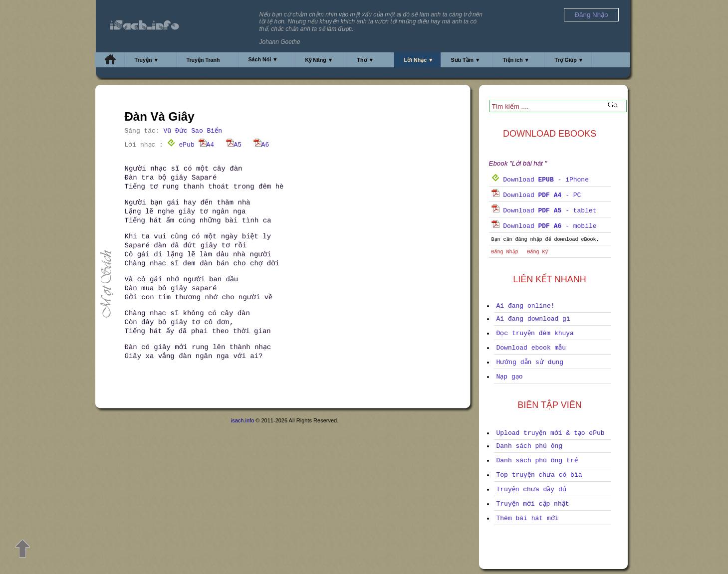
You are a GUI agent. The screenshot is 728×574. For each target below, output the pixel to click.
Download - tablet (544, 211)
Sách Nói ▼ (263, 59)
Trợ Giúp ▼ (569, 60)
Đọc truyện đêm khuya (535, 333)
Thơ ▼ (366, 60)
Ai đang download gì (533, 319)
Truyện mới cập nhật (533, 504)
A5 (234, 145)
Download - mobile (544, 226)
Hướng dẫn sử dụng (530, 362)
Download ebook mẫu (531, 348)
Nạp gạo (510, 377)
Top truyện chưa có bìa (539, 475)
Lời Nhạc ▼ (419, 60)
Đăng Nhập (505, 252)
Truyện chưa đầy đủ (531, 489)
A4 (207, 145)
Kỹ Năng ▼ (319, 60)
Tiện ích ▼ (516, 60)
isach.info (243, 420)
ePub (181, 145)
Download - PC (536, 195)
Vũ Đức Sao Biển (193, 131)
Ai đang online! (526, 306)
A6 (261, 145)
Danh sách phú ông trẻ (537, 461)
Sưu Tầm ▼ (466, 60)
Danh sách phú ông (530, 446)
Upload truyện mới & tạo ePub (551, 433)
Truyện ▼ (147, 60)
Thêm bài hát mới (528, 518)
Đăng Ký (538, 252)
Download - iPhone (540, 180)
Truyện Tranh (203, 60)
